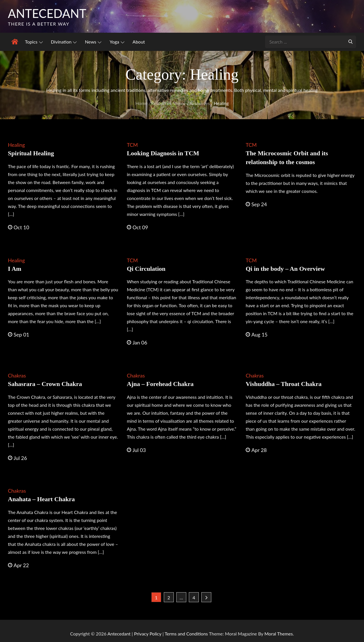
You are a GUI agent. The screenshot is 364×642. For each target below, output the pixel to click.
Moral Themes (279, 634)
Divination (64, 42)
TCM (132, 145)
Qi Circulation (146, 269)
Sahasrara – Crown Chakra (45, 384)
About (139, 42)
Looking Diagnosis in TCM (163, 153)
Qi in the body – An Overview (285, 269)
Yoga (117, 42)
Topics (34, 42)
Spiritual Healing (31, 153)
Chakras (17, 375)
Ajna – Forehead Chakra (160, 384)
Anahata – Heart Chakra (41, 499)
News (93, 42)
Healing (16, 145)
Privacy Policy (148, 634)
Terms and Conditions (187, 634)
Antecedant (47, 13)
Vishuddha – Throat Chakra (284, 384)
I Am (15, 269)
